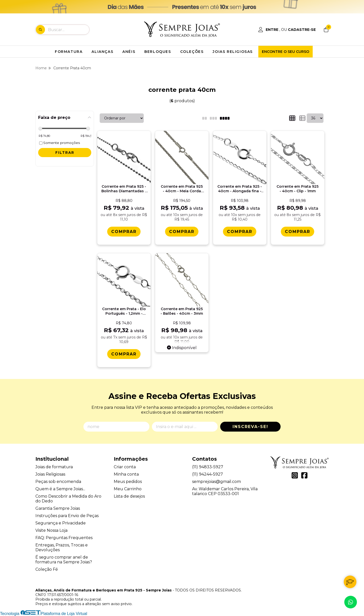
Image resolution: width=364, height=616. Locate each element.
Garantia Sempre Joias (58, 508)
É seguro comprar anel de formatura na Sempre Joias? (64, 560)
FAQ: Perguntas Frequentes (64, 538)
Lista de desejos (129, 496)
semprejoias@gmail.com (217, 482)
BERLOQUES (158, 52)
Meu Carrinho (128, 489)
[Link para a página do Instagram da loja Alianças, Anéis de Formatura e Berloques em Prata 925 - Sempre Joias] (295, 475)
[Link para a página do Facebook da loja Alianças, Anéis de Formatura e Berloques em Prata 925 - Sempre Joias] (304, 475)
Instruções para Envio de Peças (67, 516)
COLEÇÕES (192, 52)
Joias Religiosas (50, 474)
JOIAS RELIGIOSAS (233, 52)
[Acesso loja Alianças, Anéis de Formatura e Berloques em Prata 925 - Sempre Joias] (287, 30)
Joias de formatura (54, 467)
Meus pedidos (128, 482)
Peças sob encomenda (58, 482)
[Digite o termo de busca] (69, 30)
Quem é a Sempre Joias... (60, 489)
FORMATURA (69, 52)
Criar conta (125, 467)
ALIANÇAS (102, 52)
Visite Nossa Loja (51, 530)
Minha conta (126, 474)
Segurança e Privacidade (61, 523)
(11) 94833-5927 (208, 467)
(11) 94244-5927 (208, 474)
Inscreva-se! (250, 427)
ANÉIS (129, 52)
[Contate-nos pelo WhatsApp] (351, 602)
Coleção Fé (47, 569)
